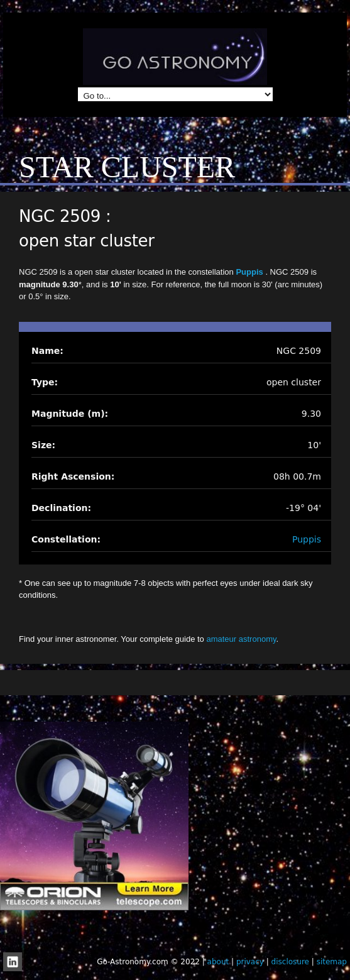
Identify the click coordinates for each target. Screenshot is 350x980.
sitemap (332, 962)
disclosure (290, 962)
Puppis (250, 272)
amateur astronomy (241, 639)
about (218, 962)
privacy (250, 962)
